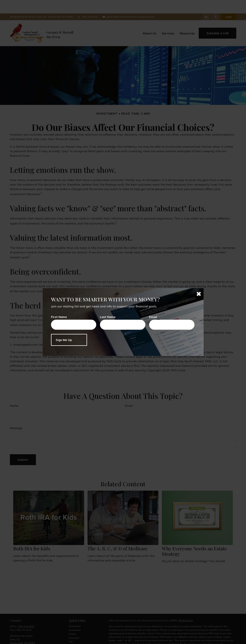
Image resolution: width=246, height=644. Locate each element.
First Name (59, 317)
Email (153, 317)
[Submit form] (69, 340)
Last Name (108, 317)
